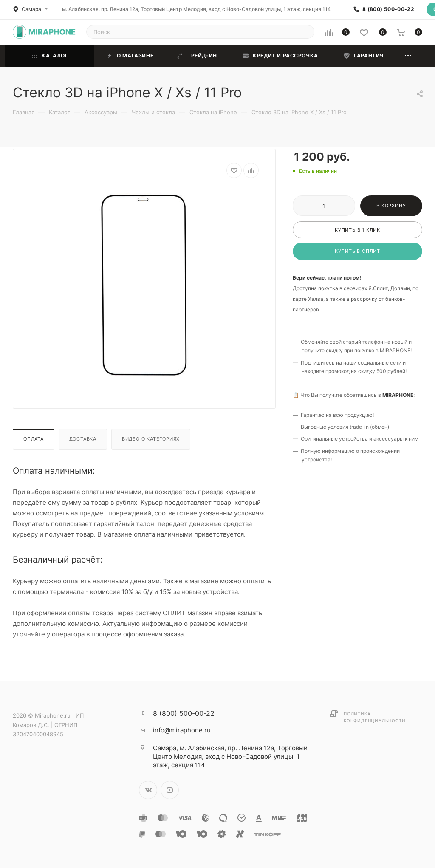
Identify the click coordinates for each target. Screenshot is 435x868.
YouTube (170, 790)
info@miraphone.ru (182, 730)
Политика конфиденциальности (374, 717)
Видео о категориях (151, 439)
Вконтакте (148, 790)
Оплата (34, 439)
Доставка (83, 439)
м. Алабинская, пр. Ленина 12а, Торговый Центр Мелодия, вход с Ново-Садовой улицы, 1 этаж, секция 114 (196, 9)
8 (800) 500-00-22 (388, 9)
